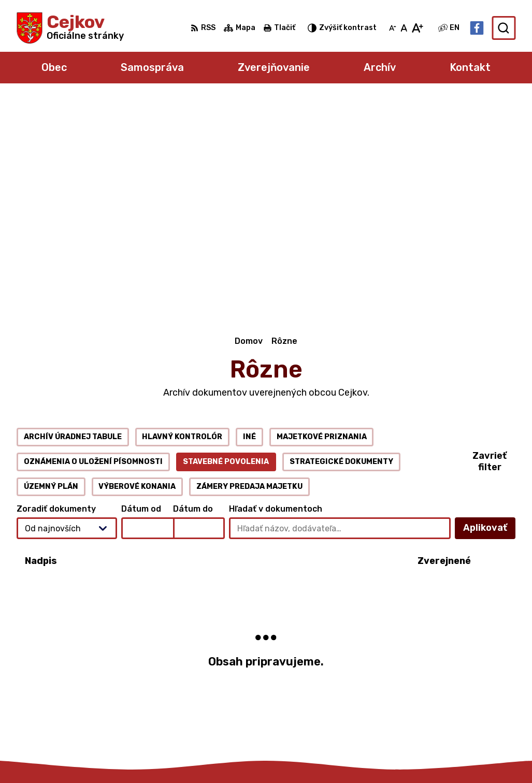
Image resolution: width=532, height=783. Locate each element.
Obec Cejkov (318, 755)
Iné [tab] (249, 226)
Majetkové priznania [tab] (322, 226)
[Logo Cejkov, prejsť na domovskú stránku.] (70, 28)
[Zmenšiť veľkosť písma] (393, 28)
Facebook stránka (452, 708)
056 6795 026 (443, 685)
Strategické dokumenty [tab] (341, 251)
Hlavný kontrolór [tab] (182, 226)
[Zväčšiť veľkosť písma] (417, 28)
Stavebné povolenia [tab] (226, 251)
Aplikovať (489, 320)
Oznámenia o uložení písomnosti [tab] (93, 251)
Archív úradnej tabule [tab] (73, 226)
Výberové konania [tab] (137, 276)
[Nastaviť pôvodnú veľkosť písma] (404, 28)
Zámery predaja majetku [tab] (249, 276)
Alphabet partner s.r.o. (170, 755)
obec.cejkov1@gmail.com (464, 697)
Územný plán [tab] (51, 276)
